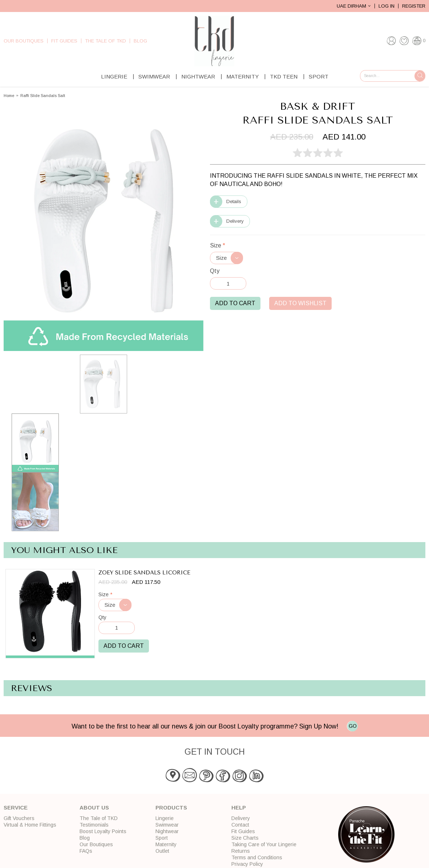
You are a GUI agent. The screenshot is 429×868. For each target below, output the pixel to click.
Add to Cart (235, 303)
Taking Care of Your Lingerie (264, 844)
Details (234, 201)
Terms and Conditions (257, 857)
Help (239, 808)
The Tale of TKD (106, 41)
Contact (240, 825)
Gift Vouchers (19, 818)
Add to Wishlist (300, 303)
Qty (215, 271)
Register (414, 6)
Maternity (242, 76)
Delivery (235, 221)
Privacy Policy (247, 864)
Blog (140, 41)
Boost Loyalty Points (103, 831)
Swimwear (154, 76)
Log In (386, 6)
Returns (241, 851)
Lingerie (114, 76)
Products (171, 808)
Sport (319, 76)
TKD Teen (284, 76)
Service (16, 808)
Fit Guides (64, 41)
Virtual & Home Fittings (30, 825)
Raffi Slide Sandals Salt (43, 96)
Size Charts (245, 838)
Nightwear (198, 76)
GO (353, 726)
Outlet (162, 851)
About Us (94, 808)
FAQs (86, 851)
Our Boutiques (24, 41)
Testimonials (94, 825)
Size (218, 245)
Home (9, 96)
